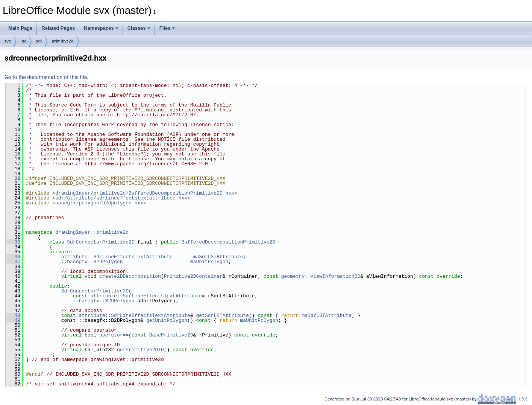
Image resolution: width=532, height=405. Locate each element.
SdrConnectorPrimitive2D (101, 242)
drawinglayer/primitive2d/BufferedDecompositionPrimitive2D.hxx (145, 193)
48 (13, 315)
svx (8, 41)
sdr (39, 41)
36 (13, 257)
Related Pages (58, 28)
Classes (139, 28)
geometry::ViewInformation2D (321, 276)
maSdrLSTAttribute (218, 257)
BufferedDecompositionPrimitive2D (228, 242)
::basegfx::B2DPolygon (92, 262)
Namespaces (101, 28)
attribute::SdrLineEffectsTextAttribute (117, 257)
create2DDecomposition (130, 276)
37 (13, 262)
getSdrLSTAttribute (222, 315)
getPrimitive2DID (140, 350)
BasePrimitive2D (171, 335)
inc (23, 41)
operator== (114, 335)
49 (13, 320)
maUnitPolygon (209, 262)
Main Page (20, 28)
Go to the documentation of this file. (46, 77)
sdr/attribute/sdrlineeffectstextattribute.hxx (121, 198)
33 (13, 242)
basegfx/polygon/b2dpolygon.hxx (99, 203)
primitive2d (63, 41)
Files (167, 28)
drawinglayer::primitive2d (92, 232)
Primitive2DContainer (193, 276)
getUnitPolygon (167, 320)
